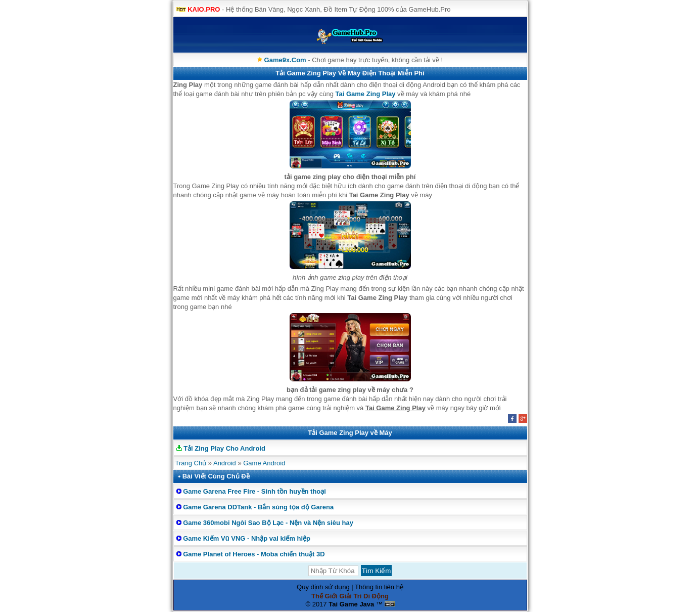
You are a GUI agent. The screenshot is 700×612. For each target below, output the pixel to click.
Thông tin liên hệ (379, 587)
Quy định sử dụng (323, 587)
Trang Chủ (191, 463)
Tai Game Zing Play (366, 94)
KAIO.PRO (204, 9)
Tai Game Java (351, 604)
